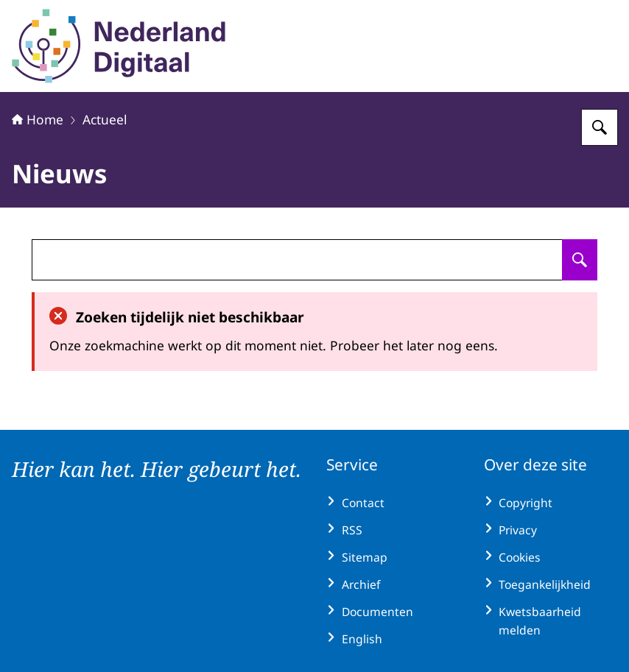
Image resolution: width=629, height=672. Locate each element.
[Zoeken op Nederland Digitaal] (600, 127)
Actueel (105, 119)
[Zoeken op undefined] (580, 260)
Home (38, 119)
